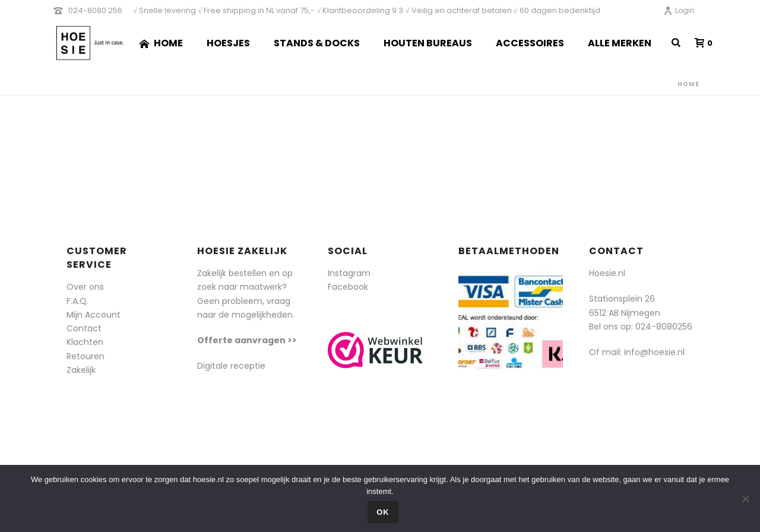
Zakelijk (81, 370)
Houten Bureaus (428, 43)
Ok (383, 512)
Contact (84, 328)
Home (161, 43)
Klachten (85, 342)
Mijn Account (94, 315)
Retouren (85, 356)
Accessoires (530, 43)
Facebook (348, 287)
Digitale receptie (231, 366)
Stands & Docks (317, 43)
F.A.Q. (77, 301)
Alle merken (620, 43)
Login (679, 10)
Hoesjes (228, 43)
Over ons (85, 287)
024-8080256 (664, 327)
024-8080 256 (95, 10)
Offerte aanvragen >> (247, 340)
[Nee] (745, 499)
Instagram (349, 273)
